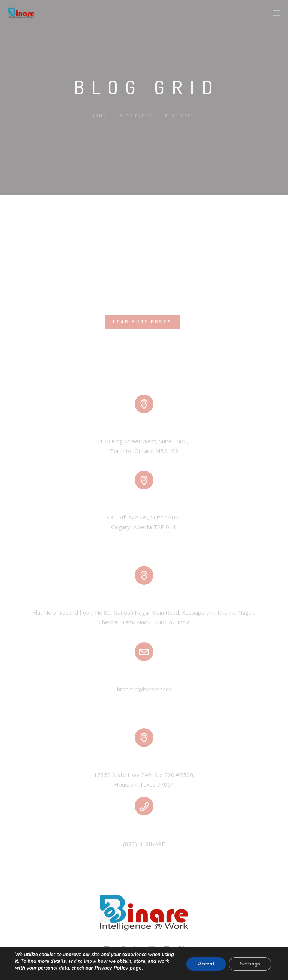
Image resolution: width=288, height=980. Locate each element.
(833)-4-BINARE (144, 844)
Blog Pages (136, 116)
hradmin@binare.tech (144, 689)
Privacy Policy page (118, 968)
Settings (250, 964)
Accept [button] (206, 964)
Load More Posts (142, 322)
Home (99, 116)
